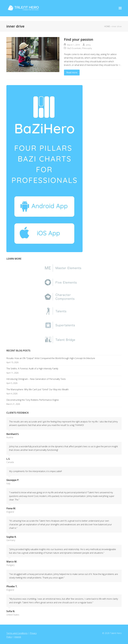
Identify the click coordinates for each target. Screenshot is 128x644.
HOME (107, 26)
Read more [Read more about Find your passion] (72, 72)
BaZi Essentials (74, 48)
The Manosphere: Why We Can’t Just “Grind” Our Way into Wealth (37, 389)
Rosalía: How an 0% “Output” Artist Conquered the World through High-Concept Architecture (51, 358)
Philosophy (87, 48)
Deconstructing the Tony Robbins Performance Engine (33, 400)
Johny (88, 45)
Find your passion (79, 39)
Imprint (18, 637)
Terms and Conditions (17, 633)
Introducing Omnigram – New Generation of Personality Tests (36, 379)
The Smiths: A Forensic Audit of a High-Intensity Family (32, 369)
